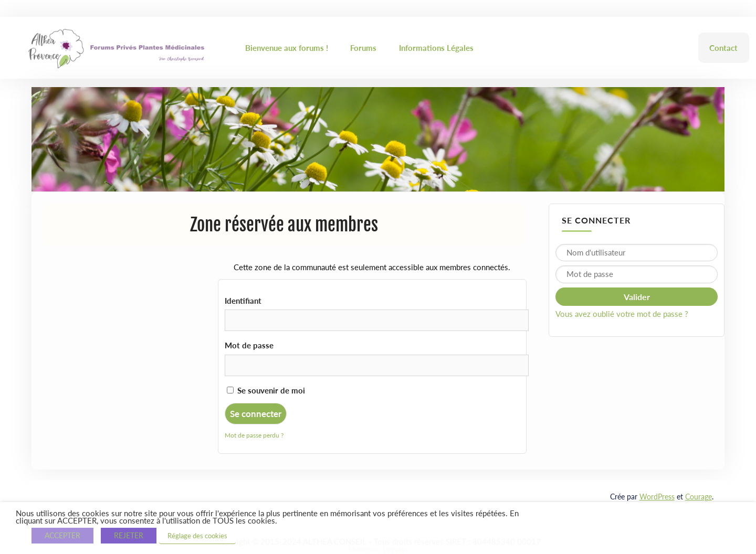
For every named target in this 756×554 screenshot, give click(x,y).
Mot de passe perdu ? (254, 435)
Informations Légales (436, 48)
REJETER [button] (129, 535)
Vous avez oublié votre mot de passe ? (622, 314)
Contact (723, 48)
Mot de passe (249, 345)
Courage (699, 497)
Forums (363, 48)
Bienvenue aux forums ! (287, 48)
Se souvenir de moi (266, 390)
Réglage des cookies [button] (197, 536)
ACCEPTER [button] (62, 535)
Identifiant (243, 301)
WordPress (657, 497)
